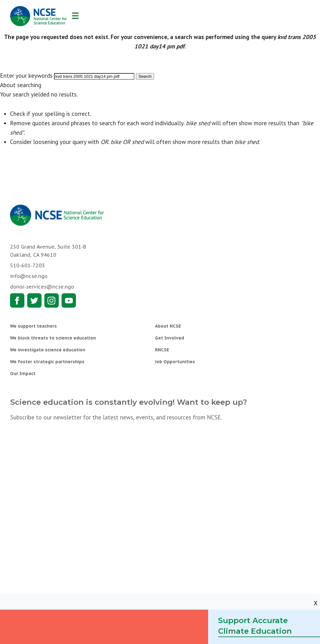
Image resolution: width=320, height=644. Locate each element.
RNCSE (162, 350)
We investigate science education (48, 350)
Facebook (17, 300)
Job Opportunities (175, 362)
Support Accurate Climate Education (255, 626)
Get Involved (170, 338)
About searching (21, 85)
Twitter (34, 300)
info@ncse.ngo (29, 276)
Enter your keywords (26, 76)
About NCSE (168, 326)
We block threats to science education (53, 338)
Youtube (69, 300)
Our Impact (23, 374)
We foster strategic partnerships (47, 362)
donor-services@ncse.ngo (42, 287)
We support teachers (33, 326)
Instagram (52, 300)
